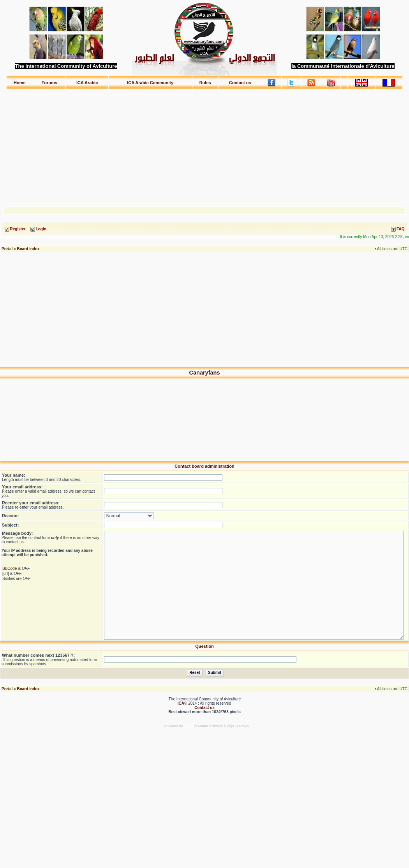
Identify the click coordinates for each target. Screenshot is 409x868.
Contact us (240, 83)
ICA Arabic (87, 83)
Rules (205, 83)
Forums (49, 83)
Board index (28, 249)
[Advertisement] (205, 144)
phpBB (189, 726)
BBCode (10, 568)
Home (20, 83)
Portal (7, 249)
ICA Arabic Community (150, 83)
